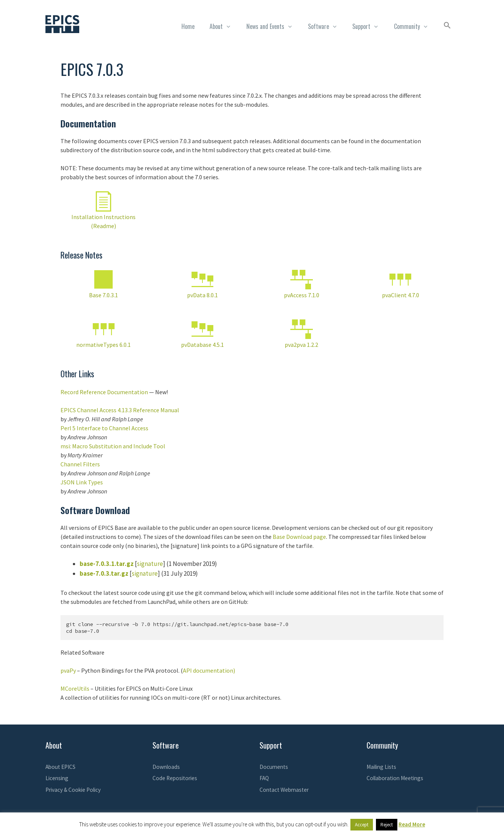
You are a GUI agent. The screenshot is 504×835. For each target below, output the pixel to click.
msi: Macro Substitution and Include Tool (113, 446)
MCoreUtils (75, 688)
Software (327, 26)
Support (369, 26)
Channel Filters (80, 464)
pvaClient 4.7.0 (401, 295)
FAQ (264, 778)
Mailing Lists (381, 767)
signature (150, 564)
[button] (447, 26)
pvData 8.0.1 (202, 295)
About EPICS (60, 767)
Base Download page (299, 537)
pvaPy (68, 670)
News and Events (273, 26)
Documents (274, 767)
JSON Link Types (82, 482)
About (224, 26)
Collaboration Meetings (395, 778)
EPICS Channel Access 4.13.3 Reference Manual (120, 410)
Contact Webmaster (284, 790)
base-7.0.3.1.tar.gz (107, 564)
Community (415, 26)
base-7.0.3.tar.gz (104, 573)
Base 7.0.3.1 (103, 295)
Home (188, 26)
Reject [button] (387, 825)
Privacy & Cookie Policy (73, 790)
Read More (412, 824)
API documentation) (209, 670)
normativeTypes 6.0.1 (103, 345)
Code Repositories (175, 778)
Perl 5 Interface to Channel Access (104, 428)
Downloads (166, 767)
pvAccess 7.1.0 (302, 295)
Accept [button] (362, 825)
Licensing (57, 778)
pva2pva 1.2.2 (301, 345)
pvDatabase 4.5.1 (202, 345)
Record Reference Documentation (104, 392)
